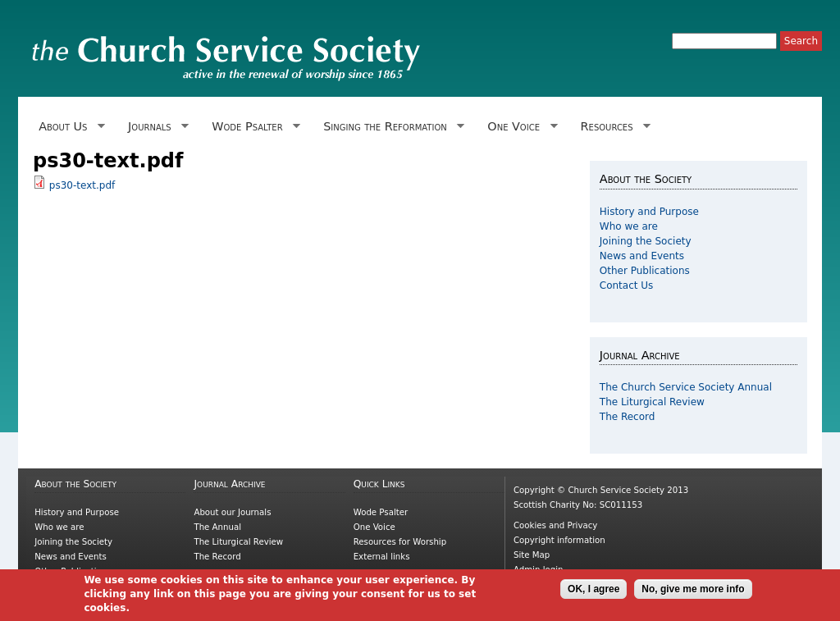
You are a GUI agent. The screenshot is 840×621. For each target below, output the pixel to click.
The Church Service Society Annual (686, 387)
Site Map (532, 555)
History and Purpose (649, 212)
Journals (155, 127)
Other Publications (645, 271)
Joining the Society (646, 241)
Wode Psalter (253, 127)
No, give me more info (693, 591)
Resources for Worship (400, 542)
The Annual (217, 527)
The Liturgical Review (652, 402)
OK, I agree (593, 591)
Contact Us (627, 285)
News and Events (642, 256)
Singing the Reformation (391, 127)
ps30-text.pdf (82, 185)
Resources (612, 127)
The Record (628, 417)
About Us (69, 127)
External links (382, 557)
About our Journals (232, 512)
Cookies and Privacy (555, 525)
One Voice (519, 127)
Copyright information (559, 540)
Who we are (629, 226)
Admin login (539, 570)
